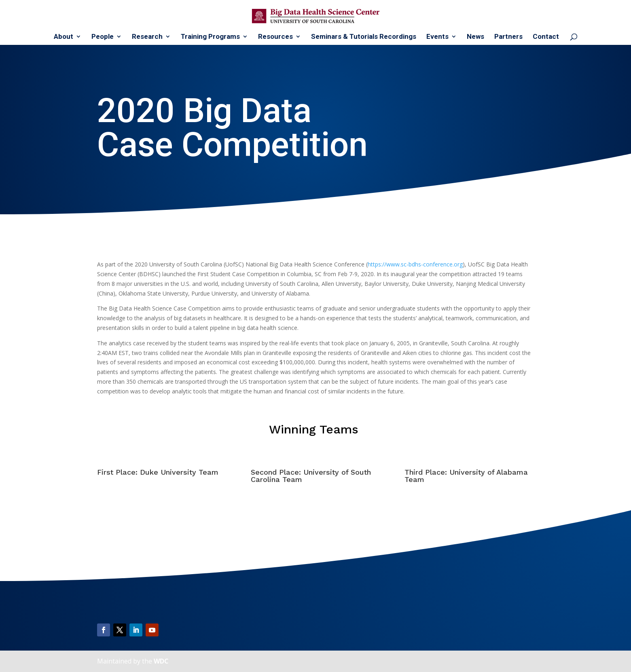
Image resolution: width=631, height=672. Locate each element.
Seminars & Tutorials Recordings (364, 37)
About (64, 37)
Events (437, 37)
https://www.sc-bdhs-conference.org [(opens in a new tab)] (415, 264)
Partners (508, 37)
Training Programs (210, 37)
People (103, 37)
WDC (161, 661)
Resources (275, 37)
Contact (546, 37)
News (475, 37)
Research (147, 37)
